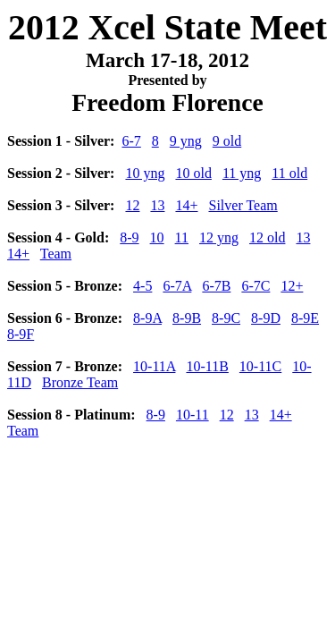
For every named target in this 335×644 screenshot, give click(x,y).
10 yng (145, 173)
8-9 (129, 237)
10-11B (207, 366)
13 (157, 205)
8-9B (187, 318)
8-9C (226, 318)
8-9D (266, 318)
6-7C (255, 286)
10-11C (260, 366)
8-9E (305, 318)
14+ (186, 205)
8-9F (21, 334)
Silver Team (243, 205)
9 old (227, 141)
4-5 (142, 286)
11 (182, 237)
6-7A (177, 286)
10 (157, 237)
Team (56, 254)
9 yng (186, 141)
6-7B (216, 286)
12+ (292, 286)
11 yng (242, 173)
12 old (267, 237)
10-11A (154, 366)
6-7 (131, 141)
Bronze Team (80, 382)
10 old (193, 173)
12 (132, 205)
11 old (289, 173)
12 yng (219, 237)
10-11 (193, 415)
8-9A (147, 318)
